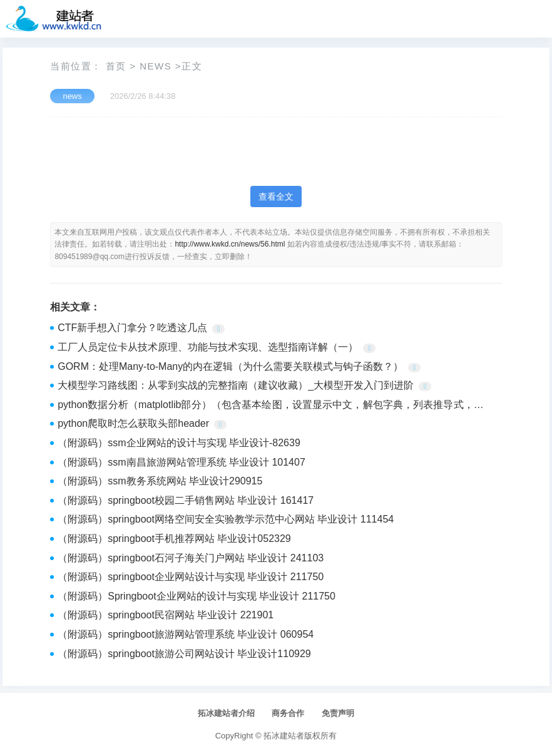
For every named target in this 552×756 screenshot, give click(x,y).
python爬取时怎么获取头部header (133, 423)
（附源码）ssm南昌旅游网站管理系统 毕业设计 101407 (181, 462)
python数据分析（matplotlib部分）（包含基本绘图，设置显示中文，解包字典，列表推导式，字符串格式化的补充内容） (271, 406)
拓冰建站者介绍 (226, 713)
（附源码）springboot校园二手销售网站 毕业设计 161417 (186, 500)
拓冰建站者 (284, 736)
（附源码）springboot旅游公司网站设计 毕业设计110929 (184, 654)
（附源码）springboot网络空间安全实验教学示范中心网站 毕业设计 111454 (226, 519)
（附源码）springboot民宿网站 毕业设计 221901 (166, 615)
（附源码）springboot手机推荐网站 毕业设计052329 (174, 539)
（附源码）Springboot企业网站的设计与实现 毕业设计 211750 (197, 596)
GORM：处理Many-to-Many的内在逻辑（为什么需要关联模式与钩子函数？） (230, 366)
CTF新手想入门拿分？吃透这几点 (132, 328)
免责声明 (338, 713)
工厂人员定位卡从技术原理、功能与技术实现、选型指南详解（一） (208, 347)
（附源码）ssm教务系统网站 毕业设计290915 (160, 481)
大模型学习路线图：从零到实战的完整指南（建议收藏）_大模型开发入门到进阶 (236, 385)
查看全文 (276, 197)
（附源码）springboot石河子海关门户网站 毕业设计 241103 (191, 558)
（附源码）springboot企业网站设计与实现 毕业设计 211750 (191, 577)
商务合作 (288, 713)
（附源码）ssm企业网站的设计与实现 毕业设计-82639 (179, 443)
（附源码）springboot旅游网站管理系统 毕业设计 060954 (186, 634)
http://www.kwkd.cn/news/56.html (230, 244)
